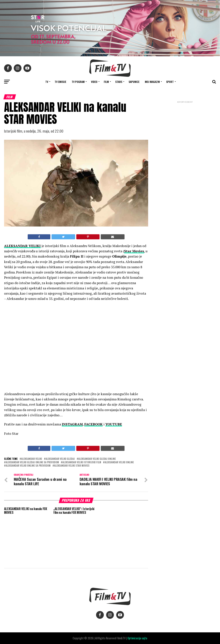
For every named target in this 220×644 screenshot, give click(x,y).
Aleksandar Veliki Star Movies (72, 466)
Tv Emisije (60, 82)
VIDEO (94, 82)
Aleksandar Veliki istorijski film (82, 462)
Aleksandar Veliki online (119, 462)
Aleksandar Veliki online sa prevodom (28, 466)
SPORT (170, 82)
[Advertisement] (185, 130)
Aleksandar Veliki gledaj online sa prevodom (32, 462)
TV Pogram (78, 82)
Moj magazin (152, 82)
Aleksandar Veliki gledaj (60, 459)
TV (47, 82)
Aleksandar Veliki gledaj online (97, 459)
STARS (119, 82)
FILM (106, 82)
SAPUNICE (134, 82)
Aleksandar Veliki (32, 459)
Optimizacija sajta (137, 638)
